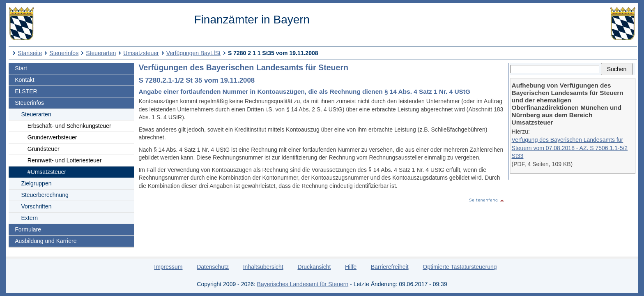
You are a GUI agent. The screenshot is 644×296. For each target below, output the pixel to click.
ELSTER (26, 91)
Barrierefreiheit (390, 267)
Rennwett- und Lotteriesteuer (65, 160)
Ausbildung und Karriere (46, 241)
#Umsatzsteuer (47, 172)
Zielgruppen (37, 183)
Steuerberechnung (45, 195)
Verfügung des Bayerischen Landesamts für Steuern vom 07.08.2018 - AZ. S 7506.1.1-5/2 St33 (570, 148)
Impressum (168, 267)
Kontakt (24, 80)
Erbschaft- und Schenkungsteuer (69, 126)
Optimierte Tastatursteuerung (460, 267)
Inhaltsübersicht (263, 267)
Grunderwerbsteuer (52, 137)
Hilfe (351, 267)
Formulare (28, 229)
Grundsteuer (44, 149)
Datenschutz (213, 267)
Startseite (30, 53)
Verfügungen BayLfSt (193, 53)
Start (21, 68)
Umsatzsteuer (141, 53)
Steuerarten (101, 53)
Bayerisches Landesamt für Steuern (303, 284)
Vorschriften (37, 206)
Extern (30, 218)
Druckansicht (314, 267)
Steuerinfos (64, 53)
